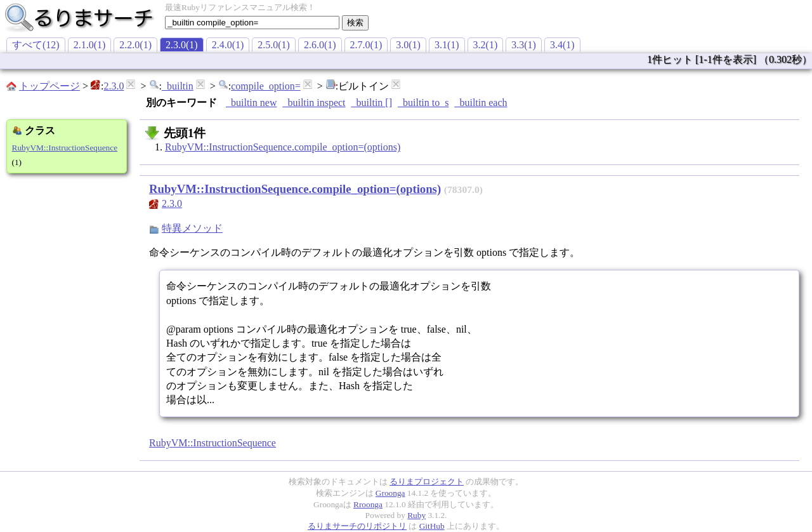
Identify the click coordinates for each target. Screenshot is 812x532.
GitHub (432, 526)
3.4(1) (562, 45)
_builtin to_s (423, 103)
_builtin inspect (314, 103)
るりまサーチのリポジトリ (357, 526)
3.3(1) (524, 45)
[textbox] (252, 23)
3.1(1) (447, 45)
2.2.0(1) (135, 45)
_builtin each (481, 103)
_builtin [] (372, 103)
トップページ (49, 86)
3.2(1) (486, 45)
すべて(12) (36, 45)
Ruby (416, 515)
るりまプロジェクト (427, 482)
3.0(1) (408, 45)
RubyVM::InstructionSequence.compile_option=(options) (283, 147)
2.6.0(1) (320, 45)
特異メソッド (192, 228)
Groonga (390, 493)
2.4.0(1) (228, 45)
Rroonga (368, 504)
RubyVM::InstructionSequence (65, 148)
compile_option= (265, 86)
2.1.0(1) (90, 45)
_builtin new (251, 103)
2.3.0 (114, 86)
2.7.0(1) (366, 45)
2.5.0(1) (274, 45)
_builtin (178, 86)
